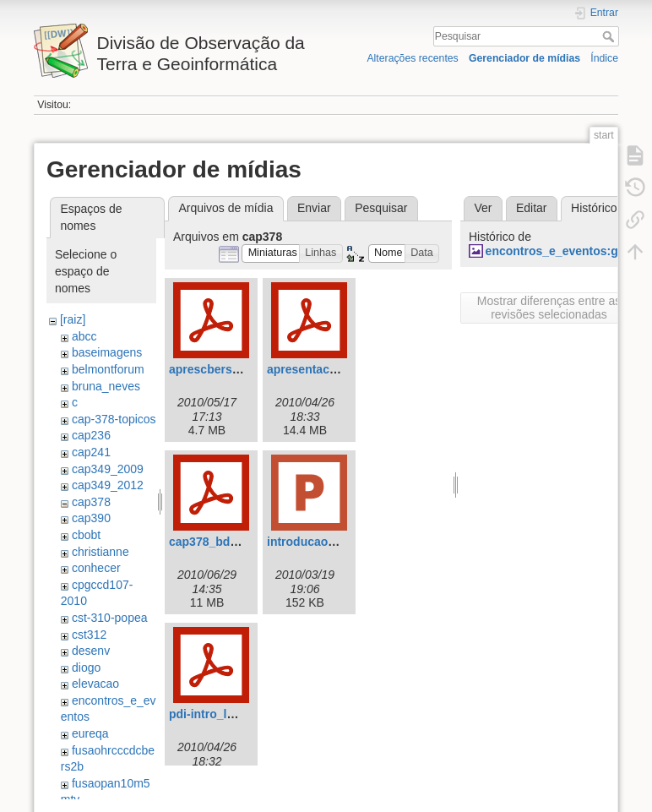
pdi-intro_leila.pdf (218, 714)
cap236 (91, 435)
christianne (101, 552)
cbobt (86, 535)
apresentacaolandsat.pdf (337, 369)
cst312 (89, 635)
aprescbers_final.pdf (227, 369)
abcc (84, 336)
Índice (604, 58)
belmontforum (108, 369)
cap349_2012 (108, 485)
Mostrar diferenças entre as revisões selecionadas (549, 308)
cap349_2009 (108, 469)
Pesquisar (610, 36)
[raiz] (73, 319)
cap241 (91, 452)
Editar (532, 208)
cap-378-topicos (114, 419)
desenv (91, 651)
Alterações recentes (412, 58)
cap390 (91, 518)
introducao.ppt (308, 542)
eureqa (90, 733)
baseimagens (107, 352)
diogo (86, 668)
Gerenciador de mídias (524, 58)
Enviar (314, 208)
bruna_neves (106, 386)
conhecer (96, 568)
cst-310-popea (110, 618)
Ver (483, 208)
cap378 (91, 502)
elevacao (95, 684)
